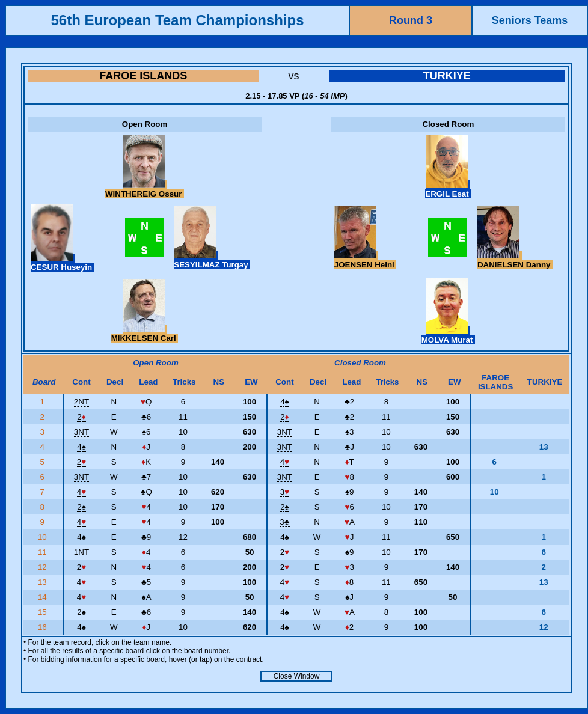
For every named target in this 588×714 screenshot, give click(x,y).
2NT (81, 402)
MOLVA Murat (448, 335)
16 (44, 627)
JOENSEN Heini (366, 260)
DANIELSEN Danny (515, 260)
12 (44, 567)
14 (44, 597)
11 (44, 552)
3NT (81, 432)
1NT (81, 552)
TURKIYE (447, 76)
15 (44, 612)
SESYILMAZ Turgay (212, 260)
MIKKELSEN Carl (145, 334)
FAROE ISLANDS (143, 76)
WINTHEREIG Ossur (145, 189)
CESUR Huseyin (63, 263)
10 (44, 537)
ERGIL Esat (448, 189)
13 (44, 582)
